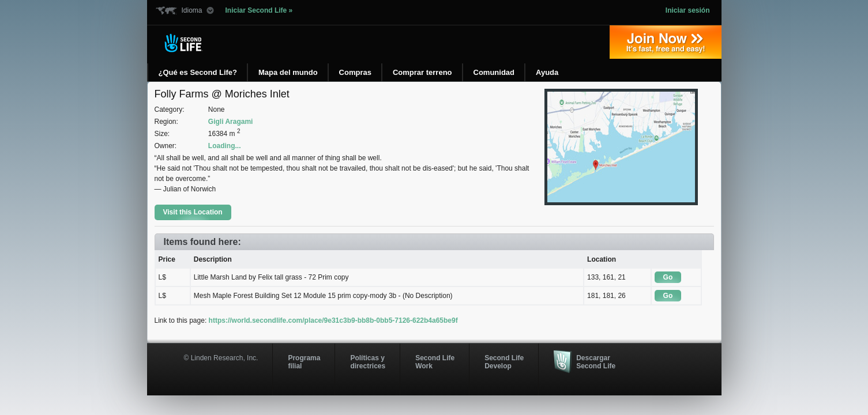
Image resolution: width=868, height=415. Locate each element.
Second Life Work (435, 362)
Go (668, 277)
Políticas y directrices (368, 362)
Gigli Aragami (231, 122)
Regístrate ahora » (666, 42)
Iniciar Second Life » (259, 10)
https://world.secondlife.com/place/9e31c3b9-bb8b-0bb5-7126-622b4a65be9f (333, 320)
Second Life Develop (504, 362)
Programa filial (304, 362)
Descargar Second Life (596, 362)
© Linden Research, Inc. (221, 358)
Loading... (225, 146)
